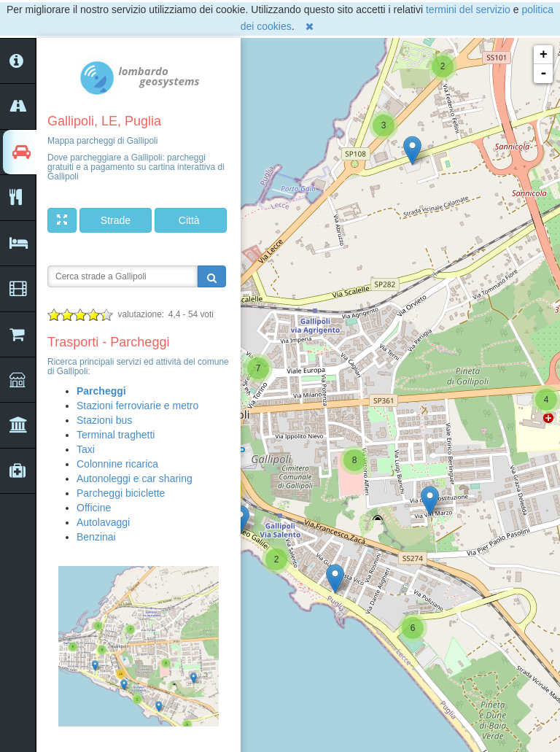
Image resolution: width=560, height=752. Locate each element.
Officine (94, 508)
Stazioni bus (104, 420)
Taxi (86, 449)
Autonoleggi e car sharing (135, 478)
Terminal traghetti (116, 435)
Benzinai (96, 537)
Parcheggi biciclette (121, 493)
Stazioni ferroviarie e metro (137, 406)
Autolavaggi (103, 522)
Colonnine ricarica (117, 464)
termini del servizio (468, 9)
